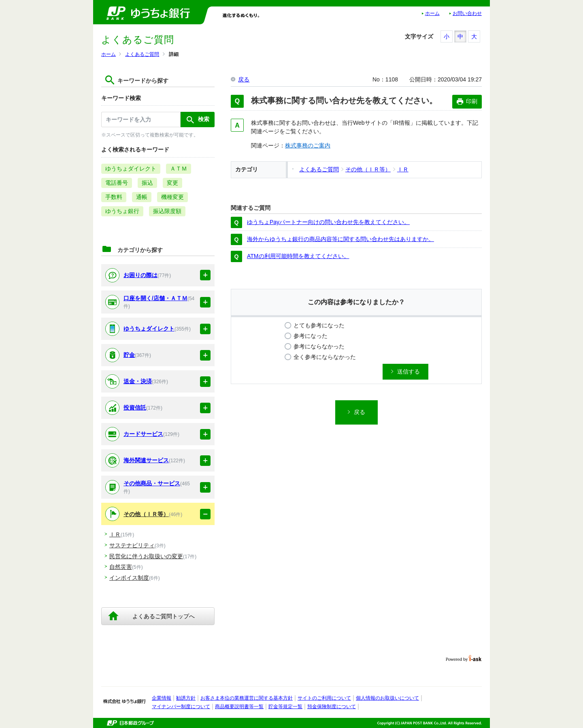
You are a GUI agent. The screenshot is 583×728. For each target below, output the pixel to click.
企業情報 (162, 698)
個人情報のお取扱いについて (387, 698)
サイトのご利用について (324, 698)
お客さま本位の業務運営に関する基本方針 (247, 698)
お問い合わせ (467, 13)
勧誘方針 (186, 698)
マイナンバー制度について (181, 707)
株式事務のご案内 (308, 145)
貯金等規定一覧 (285, 707)
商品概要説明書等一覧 (239, 707)
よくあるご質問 (142, 54)
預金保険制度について (332, 707)
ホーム (432, 13)
